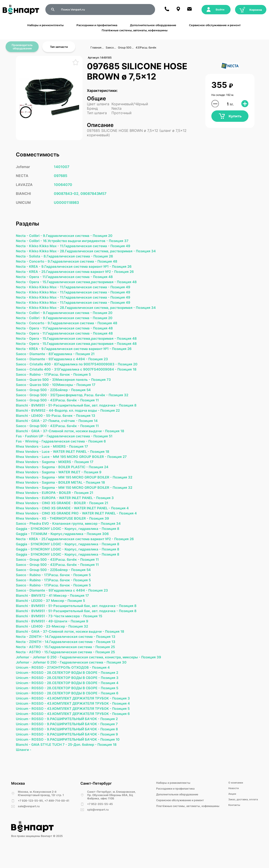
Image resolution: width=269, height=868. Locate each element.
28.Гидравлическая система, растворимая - (101, 252)
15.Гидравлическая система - (72, 665)
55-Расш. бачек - (63, 423)
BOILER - (69, 504)
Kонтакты (231, 829)
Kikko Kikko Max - (45, 246)
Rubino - (37, 381)
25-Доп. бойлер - (87, 767)
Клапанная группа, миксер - (78, 536)
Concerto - (39, 263)
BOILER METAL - (75, 493)
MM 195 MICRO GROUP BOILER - (83, 466)
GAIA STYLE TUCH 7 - (51, 767)
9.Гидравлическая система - (70, 236)
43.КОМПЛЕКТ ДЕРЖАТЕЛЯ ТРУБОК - (82, 718)
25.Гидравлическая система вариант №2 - (80, 273)
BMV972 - (41, 611)
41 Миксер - (61, 611)
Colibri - (37, 236)
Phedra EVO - (42, 536)
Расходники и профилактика (97, 25)
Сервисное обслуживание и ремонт (215, 25)
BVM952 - (41, 418)
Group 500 (125, 47)
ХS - (47, 531)
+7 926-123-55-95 (30, 823)
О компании (233, 805)
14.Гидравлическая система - (73, 654)
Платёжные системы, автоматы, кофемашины (135, 30)
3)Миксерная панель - (74, 386)
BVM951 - (41, 413)
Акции (229, 817)
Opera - (36, 279)
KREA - (36, 268)
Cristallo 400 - (43, 370)
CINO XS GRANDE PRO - (64, 525)
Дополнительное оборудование (153, 25)
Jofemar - (25, 676)
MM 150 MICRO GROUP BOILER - (89, 499)
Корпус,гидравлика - (71, 547)
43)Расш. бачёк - (67, 407)
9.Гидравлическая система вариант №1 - (79, 268)
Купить (230, 117)
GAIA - (38, 429)
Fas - (21, 445)
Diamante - (40, 359)
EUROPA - (52, 504)
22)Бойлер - (63, 397)
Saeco (110, 47)
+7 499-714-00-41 (57, 823)
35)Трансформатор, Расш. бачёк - (83, 402)
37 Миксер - (59, 617)
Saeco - (23, 359)
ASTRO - (37, 665)
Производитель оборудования (22, 47)
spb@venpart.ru (98, 832)
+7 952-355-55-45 (100, 827)
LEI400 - (40, 423)
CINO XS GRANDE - (60, 515)
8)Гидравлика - (63, 359)
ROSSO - (40, 686)
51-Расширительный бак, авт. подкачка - (87, 413)
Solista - (37, 257)
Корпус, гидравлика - (86, 541)
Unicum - (24, 686)
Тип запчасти (59, 47)
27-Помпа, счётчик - (63, 429)
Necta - (23, 236)
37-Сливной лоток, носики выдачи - (77, 440)
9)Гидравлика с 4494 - (70, 364)
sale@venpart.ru (29, 829)
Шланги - (24, 772)
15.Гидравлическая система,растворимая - (82, 284)
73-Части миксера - (68, 633)
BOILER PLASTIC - (76, 477)
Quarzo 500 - (42, 386)
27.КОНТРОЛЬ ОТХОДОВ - (71, 686)
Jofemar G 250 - (48, 676)
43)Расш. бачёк (146, 47)
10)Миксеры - (66, 391)
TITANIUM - (42, 547)
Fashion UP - (37, 445)
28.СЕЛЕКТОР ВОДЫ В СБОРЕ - (76, 692)
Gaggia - (24, 541)
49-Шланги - (62, 638)
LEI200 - (40, 617)
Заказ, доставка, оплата (241, 823)
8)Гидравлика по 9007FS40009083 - (89, 370)
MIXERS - (63, 456)
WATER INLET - (74, 482)
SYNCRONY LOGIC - (49, 541)
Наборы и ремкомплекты (45, 25)
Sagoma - (52, 472)
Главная (96, 47)
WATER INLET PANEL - (75, 461)
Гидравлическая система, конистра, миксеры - (105, 676)
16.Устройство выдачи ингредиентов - (78, 241)
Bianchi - (24, 413)
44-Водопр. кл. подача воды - (78, 418)
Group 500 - (41, 397)
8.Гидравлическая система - (70, 257)
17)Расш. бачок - (60, 381)
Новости (230, 811)
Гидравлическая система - (72, 445)
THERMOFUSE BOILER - (72, 531)
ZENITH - (38, 654)
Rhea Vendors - (29, 456)
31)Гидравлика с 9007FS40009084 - (89, 375)
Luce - (49, 456)
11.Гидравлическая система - (88, 246)
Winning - (34, 450)
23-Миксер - (59, 643)
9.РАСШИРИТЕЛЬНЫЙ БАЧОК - (76, 740)
